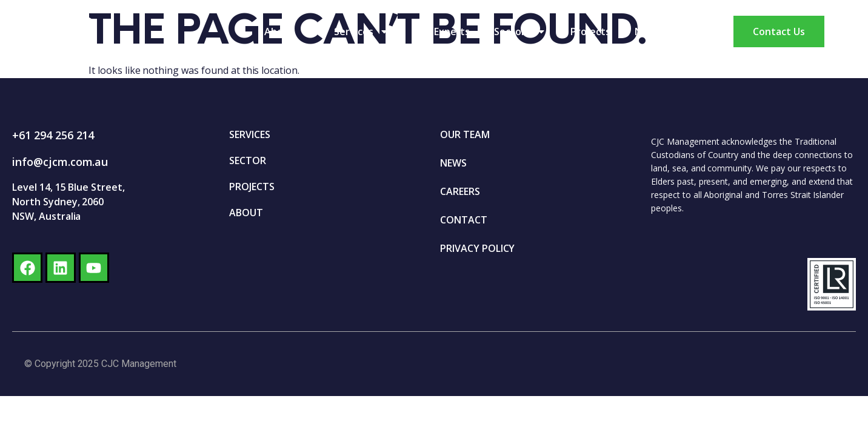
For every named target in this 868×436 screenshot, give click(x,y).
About (287, 31)
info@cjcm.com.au (60, 162)
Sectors (520, 31)
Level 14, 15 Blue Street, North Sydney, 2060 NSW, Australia (68, 202)
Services (362, 31)
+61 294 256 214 (53, 135)
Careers (703, 31)
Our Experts (442, 31)
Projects (590, 31)
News (648, 31)
